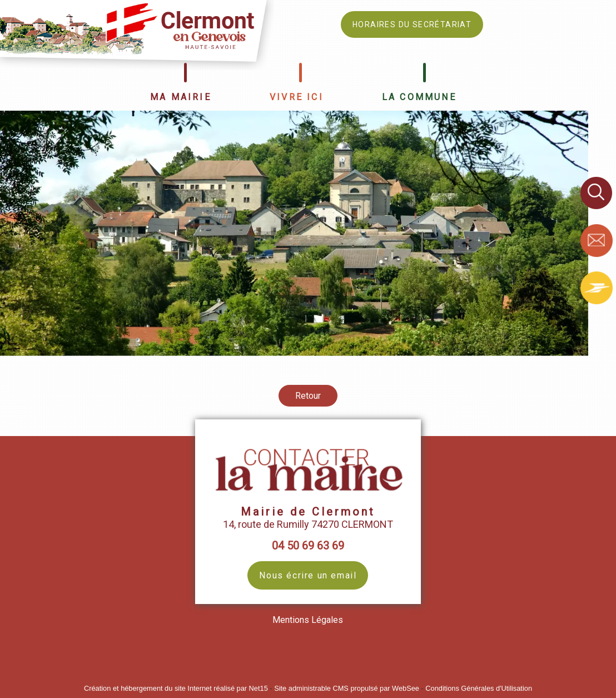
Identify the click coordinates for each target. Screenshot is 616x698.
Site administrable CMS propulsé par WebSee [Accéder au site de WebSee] (347, 688)
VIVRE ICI (297, 97)
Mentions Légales (308, 620)
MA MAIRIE (181, 97)
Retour (308, 396)
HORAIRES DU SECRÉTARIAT (412, 24)
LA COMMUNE (419, 97)
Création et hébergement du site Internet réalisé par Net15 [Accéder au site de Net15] (176, 688)
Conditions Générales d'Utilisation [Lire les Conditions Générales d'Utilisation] (479, 688)
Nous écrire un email (308, 575)
